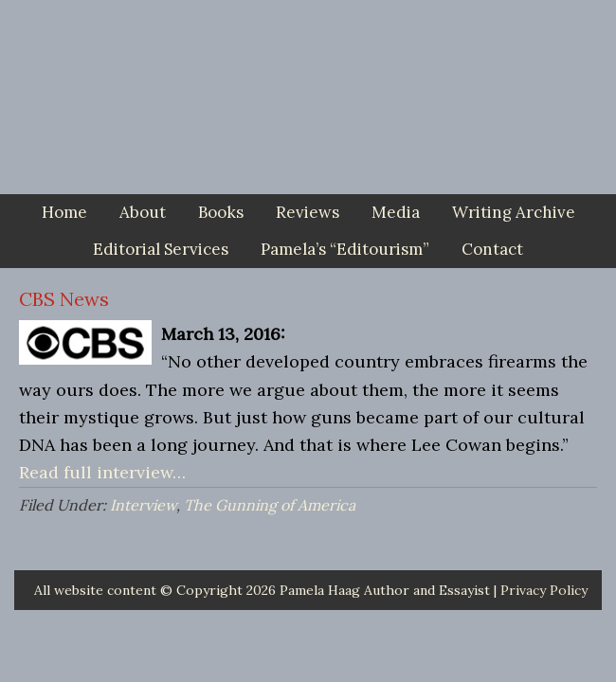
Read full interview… (102, 472)
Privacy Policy (544, 590)
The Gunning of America (270, 505)
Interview (143, 505)
